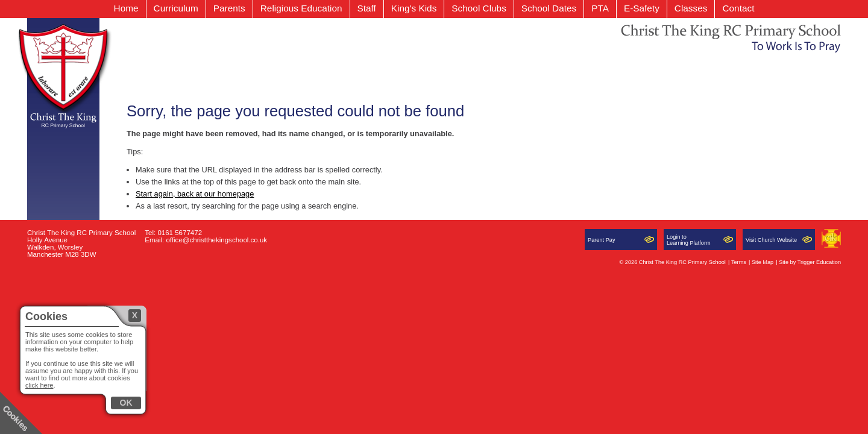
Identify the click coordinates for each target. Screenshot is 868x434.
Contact (738, 8)
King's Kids (414, 8)
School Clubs (479, 8)
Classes (691, 8)
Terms (739, 262)
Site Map (763, 262)
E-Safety (642, 8)
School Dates (549, 8)
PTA (600, 8)
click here (39, 385)
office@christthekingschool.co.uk (216, 240)
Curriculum (176, 8)
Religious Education (301, 8)
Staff (367, 8)
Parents (229, 8)
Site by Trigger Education (810, 262)
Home (126, 8)
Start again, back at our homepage (195, 194)
